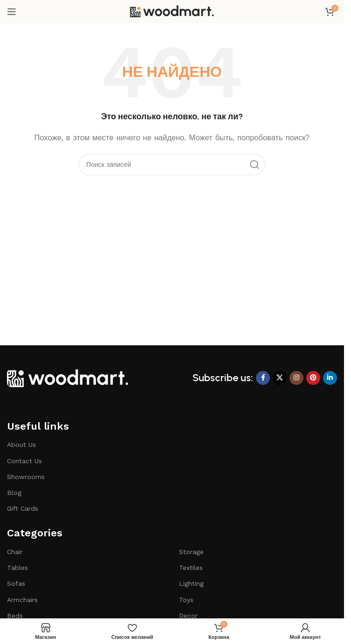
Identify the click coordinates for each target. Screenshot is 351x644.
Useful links (38, 426)
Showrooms (26, 477)
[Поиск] (172, 164)
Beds (15, 616)
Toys (186, 600)
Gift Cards (23, 508)
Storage (191, 552)
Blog (14, 493)
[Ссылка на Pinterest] (313, 378)
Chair (15, 552)
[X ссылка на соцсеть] (280, 378)
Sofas (16, 583)
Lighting (191, 583)
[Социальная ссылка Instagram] (296, 378)
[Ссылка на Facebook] (263, 378)
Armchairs (22, 600)
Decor (188, 616)
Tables (17, 568)
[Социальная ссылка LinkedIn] (330, 378)
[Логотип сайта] (172, 11)
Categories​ (35, 533)
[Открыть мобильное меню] (12, 12)
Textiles (191, 568)
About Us (21, 445)
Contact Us (24, 461)
